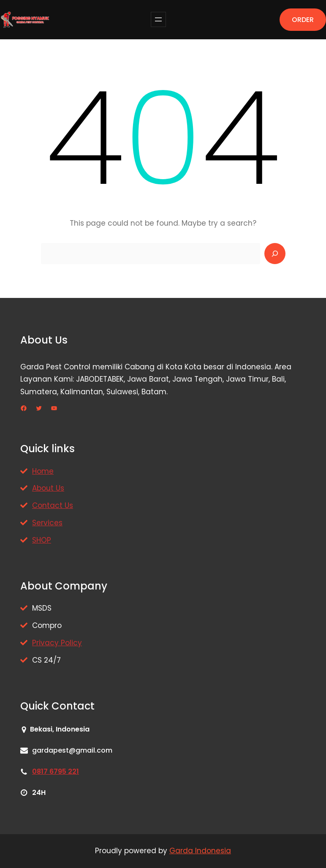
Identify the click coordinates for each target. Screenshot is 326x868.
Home (43, 471)
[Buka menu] (158, 19)
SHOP (42, 540)
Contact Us (53, 505)
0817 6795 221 (56, 771)
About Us (48, 488)
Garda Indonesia (200, 851)
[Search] (275, 254)
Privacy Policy (57, 643)
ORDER (303, 20)
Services (47, 523)
